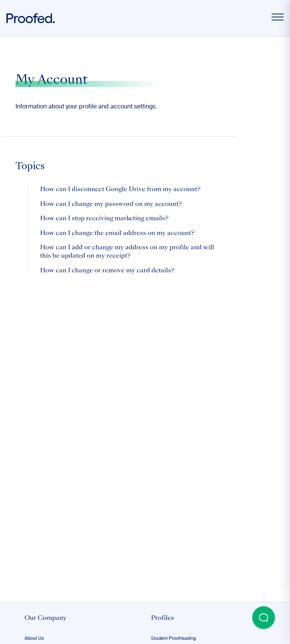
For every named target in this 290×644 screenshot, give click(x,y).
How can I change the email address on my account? (117, 233)
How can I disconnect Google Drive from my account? (120, 190)
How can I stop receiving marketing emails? (104, 219)
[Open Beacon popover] (264, 618)
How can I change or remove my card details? (107, 271)
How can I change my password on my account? (111, 204)
